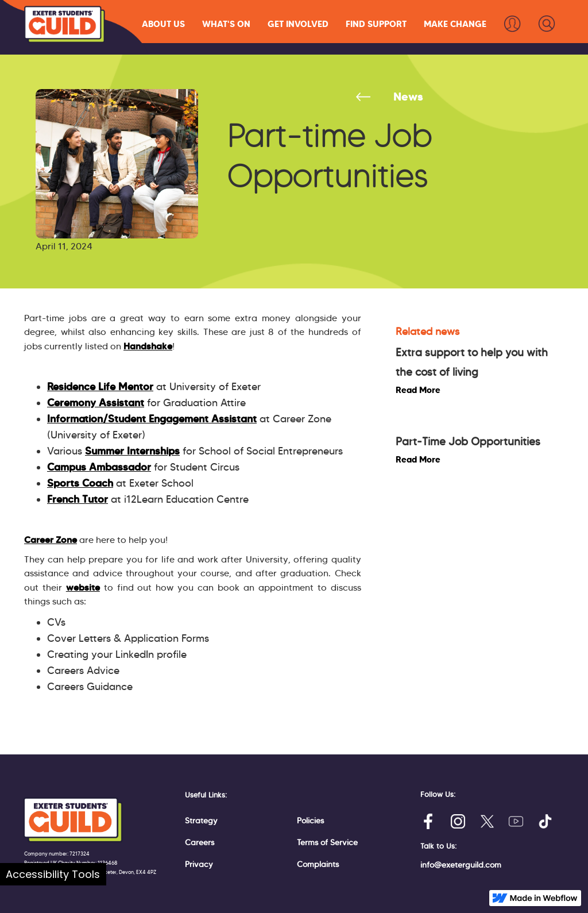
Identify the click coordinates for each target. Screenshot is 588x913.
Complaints (318, 864)
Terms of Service (327, 842)
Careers (200, 842)
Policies (310, 820)
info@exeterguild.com (461, 865)
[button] (163, 24)
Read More (418, 390)
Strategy (201, 820)
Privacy (199, 864)
